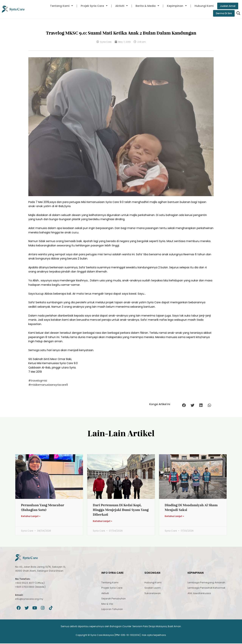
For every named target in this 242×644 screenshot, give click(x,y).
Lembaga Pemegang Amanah (206, 583)
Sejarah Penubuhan (114, 599)
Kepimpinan (175, 6)
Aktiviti (119, 6)
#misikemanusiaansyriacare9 (48, 385)
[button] (184, 406)
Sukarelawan (153, 594)
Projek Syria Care (92, 6)
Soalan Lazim (153, 588)
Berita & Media (145, 6)
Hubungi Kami (202, 6)
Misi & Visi (107, 604)
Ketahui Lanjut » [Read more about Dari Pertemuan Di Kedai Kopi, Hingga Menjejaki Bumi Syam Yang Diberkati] (102, 522)
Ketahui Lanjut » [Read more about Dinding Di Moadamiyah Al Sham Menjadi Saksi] (174, 517)
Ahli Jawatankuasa (199, 594)
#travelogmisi (38, 381)
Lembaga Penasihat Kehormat (206, 588)
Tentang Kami (59, 6)
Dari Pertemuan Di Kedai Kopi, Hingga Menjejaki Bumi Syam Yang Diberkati (121, 510)
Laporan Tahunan (112, 610)
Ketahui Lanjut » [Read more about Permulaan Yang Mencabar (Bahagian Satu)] (31, 517)
